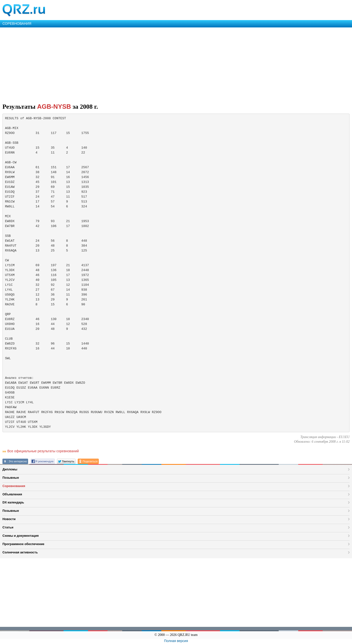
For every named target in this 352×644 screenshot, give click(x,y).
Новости (9, 519)
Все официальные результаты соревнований (43, 451)
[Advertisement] (147, 64)
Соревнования (14, 486)
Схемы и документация (21, 536)
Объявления (12, 494)
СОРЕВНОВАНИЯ (17, 24)
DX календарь (13, 502)
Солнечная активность (20, 552)
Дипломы (10, 469)
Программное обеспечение (23, 544)
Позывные (11, 478)
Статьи (8, 527)
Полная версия (176, 641)
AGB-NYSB (54, 107)
